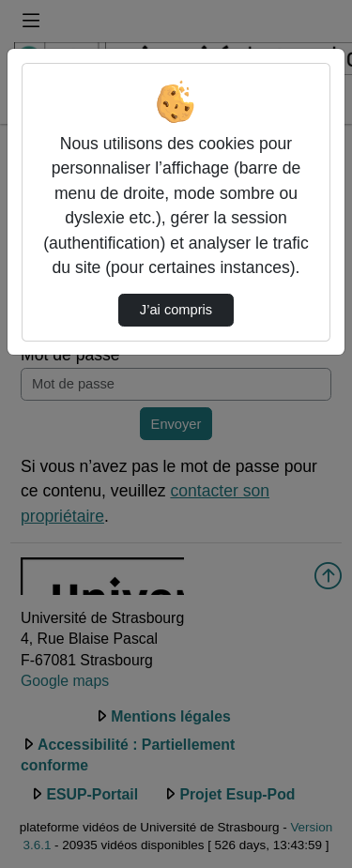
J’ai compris (176, 310)
